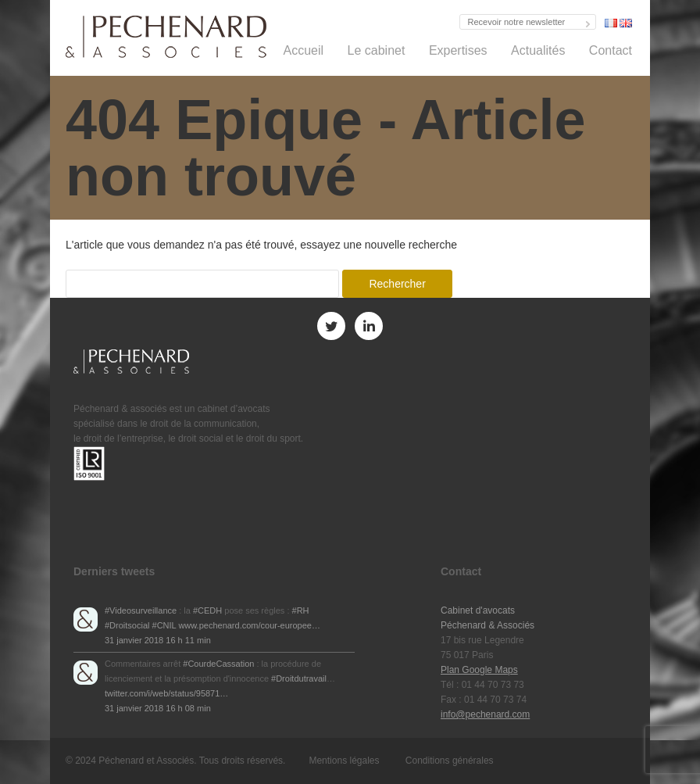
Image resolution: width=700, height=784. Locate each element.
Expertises (458, 50)
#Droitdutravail (299, 678)
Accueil (304, 50)
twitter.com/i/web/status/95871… (166, 693)
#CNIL (164, 625)
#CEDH (207, 610)
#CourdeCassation (218, 664)
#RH (301, 610)
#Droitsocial (127, 625)
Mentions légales (344, 761)
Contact (611, 50)
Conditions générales (450, 761)
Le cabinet (377, 50)
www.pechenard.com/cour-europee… (249, 625)
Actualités (538, 50)
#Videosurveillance (141, 610)
